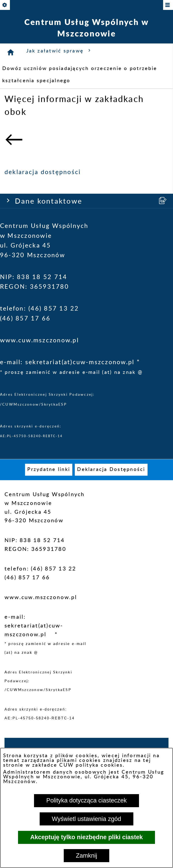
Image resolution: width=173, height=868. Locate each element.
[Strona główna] (11, 52)
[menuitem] (49, 470)
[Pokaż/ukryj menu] (168, 5)
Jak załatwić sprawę (60, 51)
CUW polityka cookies (91, 765)
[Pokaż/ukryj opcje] (5, 5)
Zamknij (87, 856)
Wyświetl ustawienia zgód (86, 819)
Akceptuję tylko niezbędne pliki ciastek (86, 837)
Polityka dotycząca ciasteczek (86, 800)
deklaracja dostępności (43, 172)
